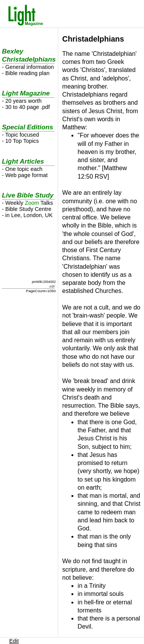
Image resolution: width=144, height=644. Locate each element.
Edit (14, 641)
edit (52, 286)
